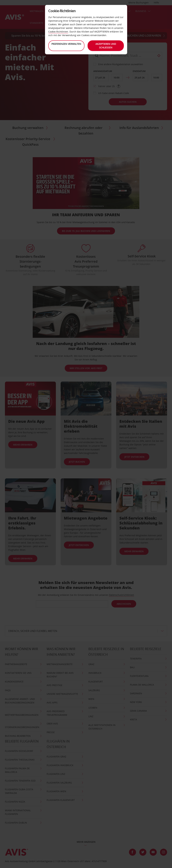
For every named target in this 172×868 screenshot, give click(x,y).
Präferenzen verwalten (66, 44)
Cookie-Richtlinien (58, 32)
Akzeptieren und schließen (106, 46)
